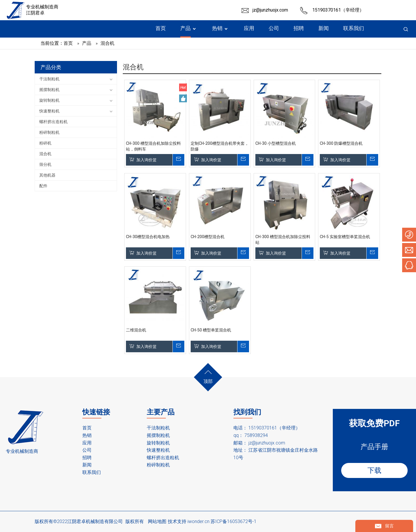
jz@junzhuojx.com (270, 10)
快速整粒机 (49, 111)
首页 (87, 428)
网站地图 (157, 521)
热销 (87, 435)
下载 (374, 470)
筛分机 (45, 164)
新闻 (87, 465)
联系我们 (92, 472)
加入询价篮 (146, 160)
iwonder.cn (198, 521)
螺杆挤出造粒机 (53, 122)
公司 (87, 450)
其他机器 (47, 175)
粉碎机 (45, 143)
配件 (43, 186)
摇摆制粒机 (49, 90)
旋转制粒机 (49, 100)
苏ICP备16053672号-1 (234, 521)
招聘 (87, 458)
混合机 (45, 154)
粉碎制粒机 (49, 132)
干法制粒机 (49, 79)
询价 (178, 160)
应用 (87, 443)
